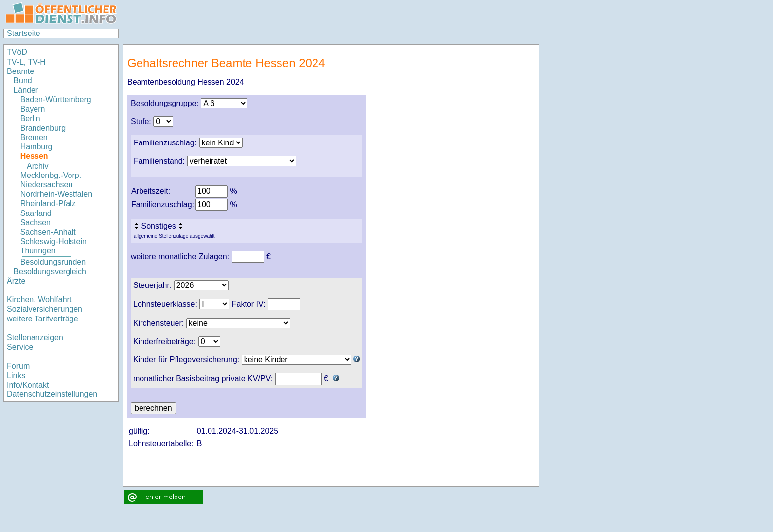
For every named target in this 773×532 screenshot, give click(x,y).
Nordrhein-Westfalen (56, 194)
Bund (22, 81)
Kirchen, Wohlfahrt (39, 300)
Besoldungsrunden (53, 262)
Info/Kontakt (28, 385)
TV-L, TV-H (26, 62)
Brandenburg (43, 128)
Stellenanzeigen (35, 337)
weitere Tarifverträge (43, 319)
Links (16, 375)
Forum (18, 366)
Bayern (33, 109)
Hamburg (36, 147)
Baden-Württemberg (56, 99)
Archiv (37, 166)
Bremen (34, 137)
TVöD (17, 52)
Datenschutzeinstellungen (52, 394)
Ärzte (16, 281)
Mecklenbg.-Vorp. (51, 175)
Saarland (36, 213)
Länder (26, 90)
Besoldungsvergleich (50, 271)
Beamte (20, 71)
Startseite (24, 33)
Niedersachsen (47, 185)
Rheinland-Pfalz (48, 203)
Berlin (30, 119)
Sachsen (35, 223)
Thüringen (38, 251)
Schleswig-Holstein (53, 241)
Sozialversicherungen (45, 309)
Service (20, 347)
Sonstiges (159, 226)
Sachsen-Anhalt (48, 232)
